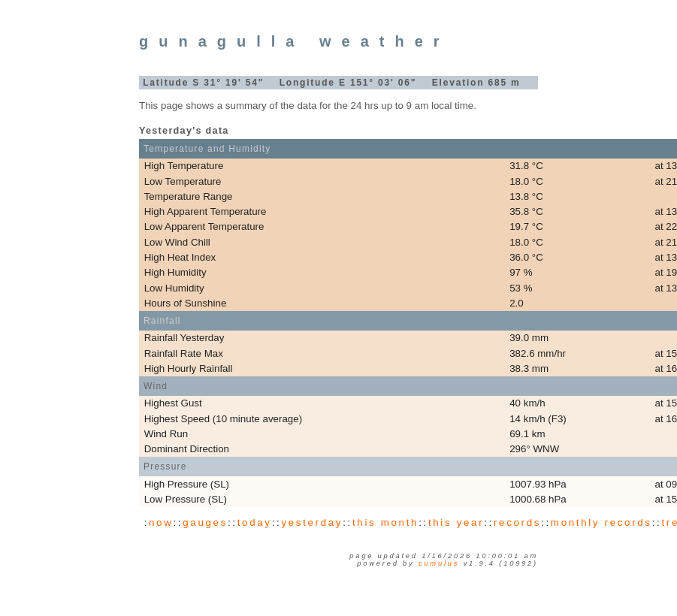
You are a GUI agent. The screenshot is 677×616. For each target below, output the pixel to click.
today (255, 522)
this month (385, 522)
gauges (205, 522)
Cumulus (439, 563)
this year (456, 522)
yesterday (312, 522)
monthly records (601, 522)
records (517, 522)
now (161, 522)
